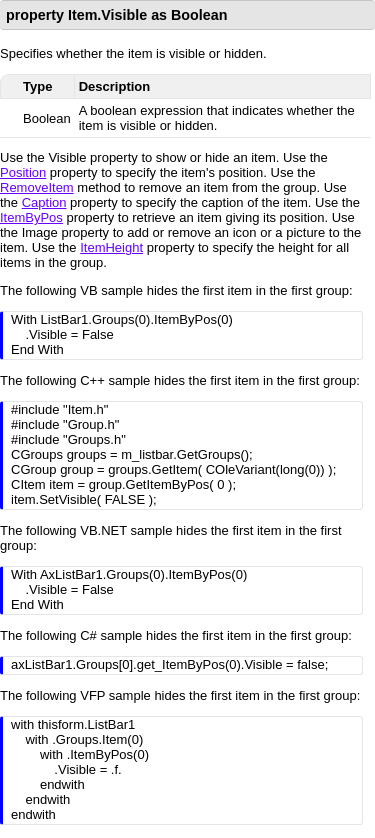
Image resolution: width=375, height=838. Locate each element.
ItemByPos (31, 217)
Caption (44, 202)
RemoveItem (37, 187)
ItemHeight (111, 247)
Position (23, 172)
